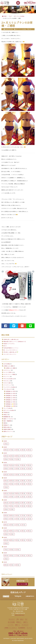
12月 (5, 456)
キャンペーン (7, 377)
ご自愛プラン (25, 622)
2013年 (5, 553)
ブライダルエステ (8, 389)
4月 (23, 450)
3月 (17, 469)
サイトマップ (29, 628)
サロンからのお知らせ (9, 379)
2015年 (5, 537)
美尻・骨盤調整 (7, 421)
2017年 (5, 522)
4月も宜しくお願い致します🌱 (11, 352)
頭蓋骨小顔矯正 (7, 429)
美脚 (5, 423)
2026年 (5, 441)
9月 (23, 456)
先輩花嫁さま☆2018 (11, 400)
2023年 (5, 463)
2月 (28, 450)
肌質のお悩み (7, 427)
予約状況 (6, 412)
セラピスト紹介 (7, 383)
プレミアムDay (7, 408)
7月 (11, 450)
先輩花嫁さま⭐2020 (11, 406)
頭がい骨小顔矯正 (11, 622)
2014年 (5, 547)
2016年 (5, 528)
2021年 (5, 478)
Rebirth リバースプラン (9, 344)
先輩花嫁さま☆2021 (11, 402)
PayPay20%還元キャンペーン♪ (11, 348)
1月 (5, 444)
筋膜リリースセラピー (9, 419)
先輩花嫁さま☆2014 (11, 393)
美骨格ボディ (7, 425)
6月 (17, 450)
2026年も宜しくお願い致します (11, 339)
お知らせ (22, 619)
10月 (5, 450)
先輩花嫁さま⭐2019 (11, 404)
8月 (23, 465)
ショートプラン (11, 625)
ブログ (26, 619)
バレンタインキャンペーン (10, 354)
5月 (5, 459)
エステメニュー (7, 370)
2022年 (5, 472)
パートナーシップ (8, 385)
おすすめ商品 (7, 364)
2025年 (5, 447)
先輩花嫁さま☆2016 (11, 398)
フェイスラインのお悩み (9, 387)
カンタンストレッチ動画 (9, 374)
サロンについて (12, 619)
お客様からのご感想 (8, 366)
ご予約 (17, 619)
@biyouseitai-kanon (20, 615)
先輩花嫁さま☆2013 (11, 391)
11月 (11, 456)
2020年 (5, 491)
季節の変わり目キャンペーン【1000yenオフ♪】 (15, 342)
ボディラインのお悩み (9, 410)
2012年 (5, 562)
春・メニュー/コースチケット (11, 350)
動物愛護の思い (7, 417)
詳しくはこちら (22, 584)
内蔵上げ (6, 415)
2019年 (5, 500)
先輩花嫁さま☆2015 (11, 396)
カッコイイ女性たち (8, 372)
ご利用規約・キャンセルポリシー (11, 628)
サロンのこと (7, 381)
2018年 (5, 513)
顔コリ (5, 346)
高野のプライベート (8, 431)
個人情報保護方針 (22, 628)
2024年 (5, 453)
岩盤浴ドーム (18, 625)
